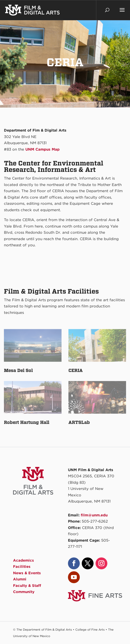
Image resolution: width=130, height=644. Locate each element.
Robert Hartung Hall (27, 422)
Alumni (20, 579)
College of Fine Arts (90, 630)
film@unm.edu (94, 515)
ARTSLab (79, 422)
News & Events (27, 573)
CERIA (76, 370)
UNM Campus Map (42, 149)
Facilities (22, 567)
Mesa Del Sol (18, 370)
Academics (24, 560)
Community (24, 592)
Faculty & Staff (27, 586)
